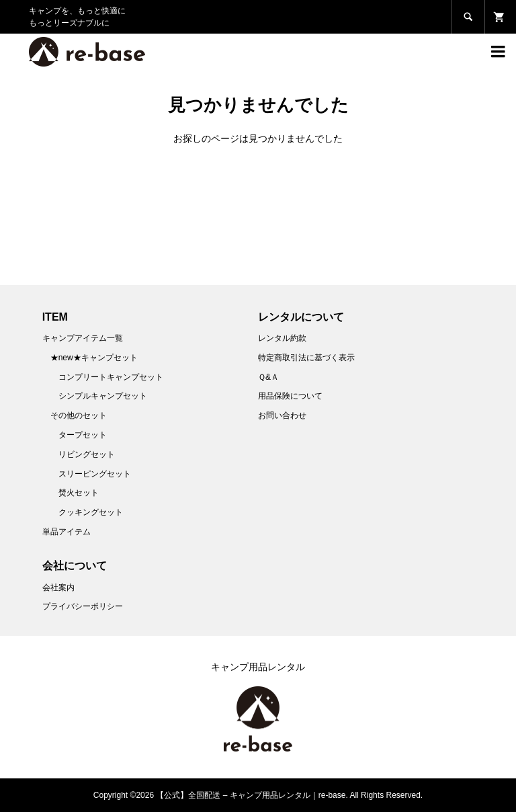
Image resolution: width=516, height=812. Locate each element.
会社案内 (58, 587)
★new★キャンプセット (94, 358)
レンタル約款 (282, 338)
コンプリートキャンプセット (111, 377)
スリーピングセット (95, 474)
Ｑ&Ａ (268, 377)
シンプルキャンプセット (103, 396)
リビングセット (87, 454)
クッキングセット (91, 512)
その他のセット (79, 415)
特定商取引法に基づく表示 (306, 358)
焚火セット (79, 493)
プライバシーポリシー (83, 606)
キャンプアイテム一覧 (83, 338)
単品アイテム (67, 532)
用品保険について (290, 396)
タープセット (83, 435)
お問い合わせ (282, 415)
